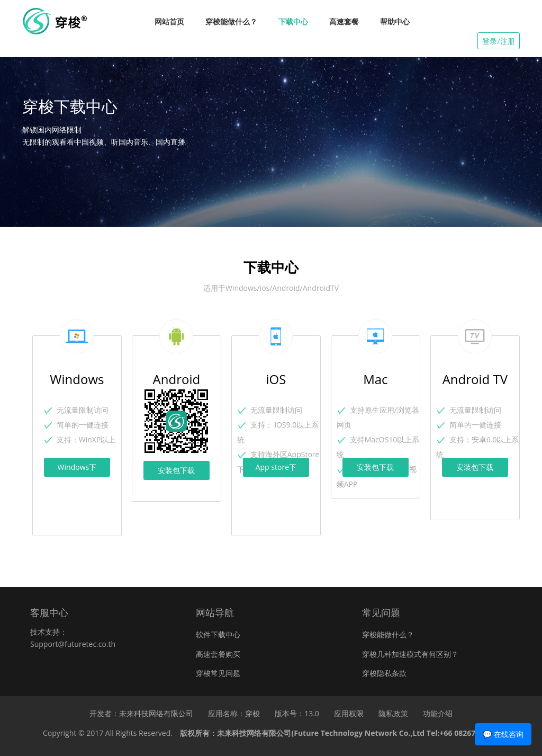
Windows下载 (77, 469)
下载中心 (293, 21)
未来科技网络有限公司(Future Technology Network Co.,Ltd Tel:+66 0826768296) (358, 733)
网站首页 (169, 21)
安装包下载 (176, 470)
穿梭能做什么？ (231, 21)
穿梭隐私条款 (384, 673)
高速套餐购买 (218, 654)
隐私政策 (393, 713)
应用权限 (349, 713)
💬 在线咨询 (503, 734)
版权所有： (339, 733)
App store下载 (276, 469)
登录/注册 (498, 41)
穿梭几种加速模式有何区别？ (410, 654)
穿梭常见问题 (218, 673)
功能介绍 (438, 713)
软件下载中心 (218, 634)
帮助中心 (395, 21)
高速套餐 (344, 21)
